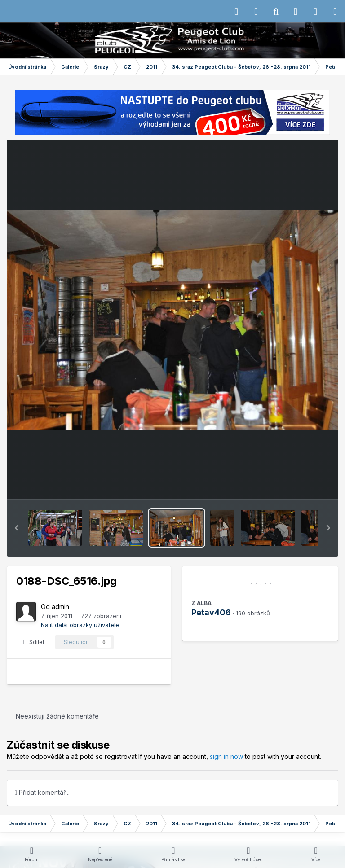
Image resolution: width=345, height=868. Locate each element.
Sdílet (34, 642)
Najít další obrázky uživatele (80, 625)
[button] (17, 528)
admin (60, 607)
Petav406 (211, 612)
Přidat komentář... (42, 792)
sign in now (226, 756)
